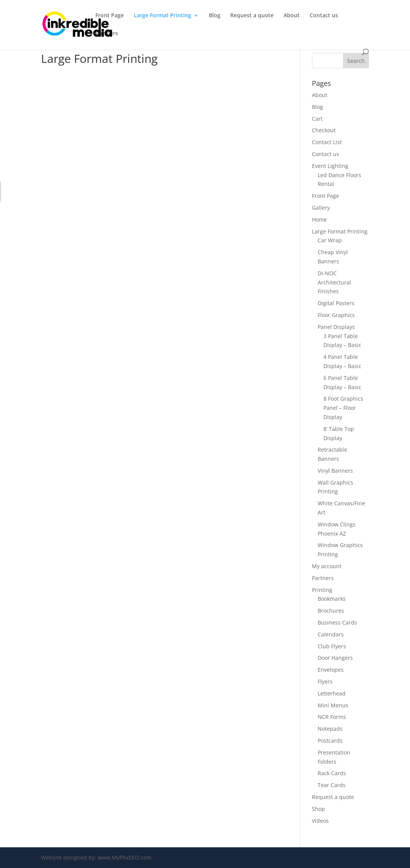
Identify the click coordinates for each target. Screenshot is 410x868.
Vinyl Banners (335, 471)
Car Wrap (330, 240)
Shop (318, 809)
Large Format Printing (162, 16)
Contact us (324, 16)
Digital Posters (336, 303)
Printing (322, 590)
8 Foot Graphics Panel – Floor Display (343, 408)
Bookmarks (332, 599)
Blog (215, 16)
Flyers (325, 681)
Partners (107, 34)
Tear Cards (332, 785)
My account (327, 566)
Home (319, 219)
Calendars (331, 634)
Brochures (331, 611)
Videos (320, 821)
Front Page (110, 16)
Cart (317, 119)
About (292, 16)
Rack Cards (332, 773)
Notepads (330, 729)
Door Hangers (335, 658)
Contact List (327, 142)
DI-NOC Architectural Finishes (334, 282)
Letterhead (332, 693)
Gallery (321, 208)
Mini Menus (333, 705)
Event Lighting (330, 166)
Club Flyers (332, 646)
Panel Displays (336, 327)
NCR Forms (332, 717)
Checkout (324, 130)
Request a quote (252, 16)
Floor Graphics (336, 315)
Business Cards (337, 622)
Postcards (330, 741)
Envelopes (331, 670)
